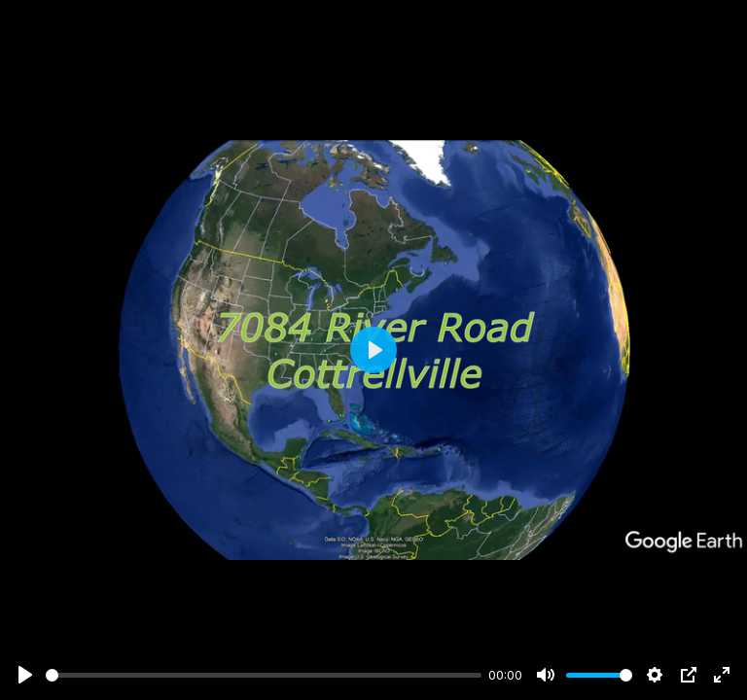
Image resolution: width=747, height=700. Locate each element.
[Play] (25, 675)
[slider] (264, 675)
